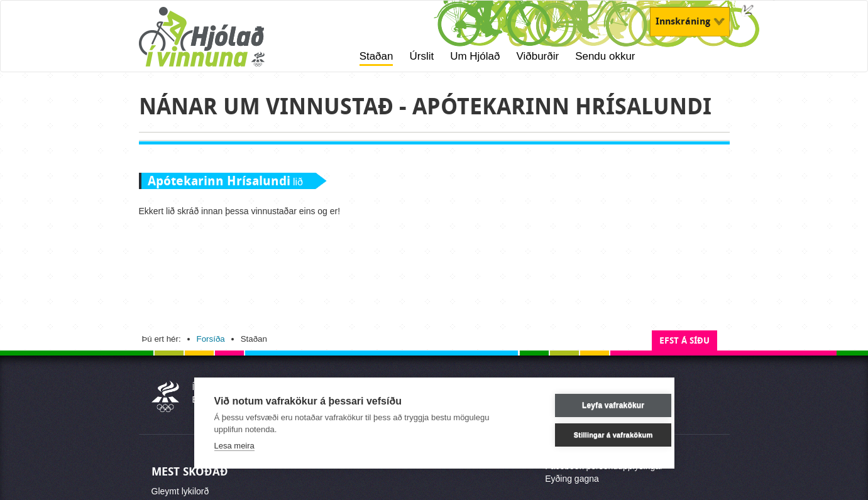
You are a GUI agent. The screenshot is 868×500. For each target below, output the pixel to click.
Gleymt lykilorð (180, 491)
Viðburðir (537, 56)
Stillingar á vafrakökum (594, 435)
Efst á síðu (684, 341)
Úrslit (421, 56)
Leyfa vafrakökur (594, 405)
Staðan (376, 56)
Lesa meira (234, 446)
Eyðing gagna (572, 479)
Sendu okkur (605, 56)
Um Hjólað (475, 56)
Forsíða (211, 339)
